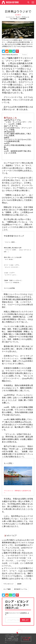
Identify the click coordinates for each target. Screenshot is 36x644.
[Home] (3, 2)
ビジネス (18, 15)
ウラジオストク (8, 584)
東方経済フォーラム (21, 589)
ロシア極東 (7, 589)
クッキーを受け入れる (26, 639)
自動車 (19, 584)
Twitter (24, 55)
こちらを (15, 639)
